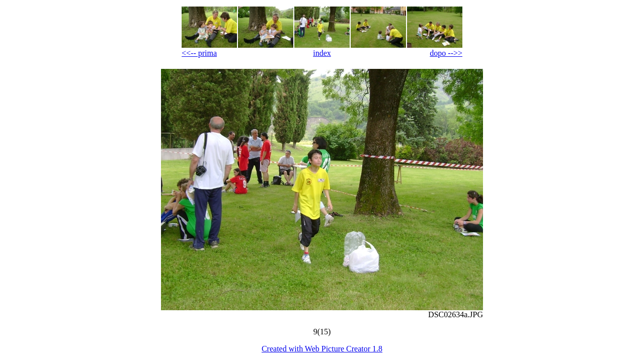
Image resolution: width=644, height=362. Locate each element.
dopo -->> (446, 53)
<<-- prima (199, 53)
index (322, 53)
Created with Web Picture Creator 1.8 (322, 349)
